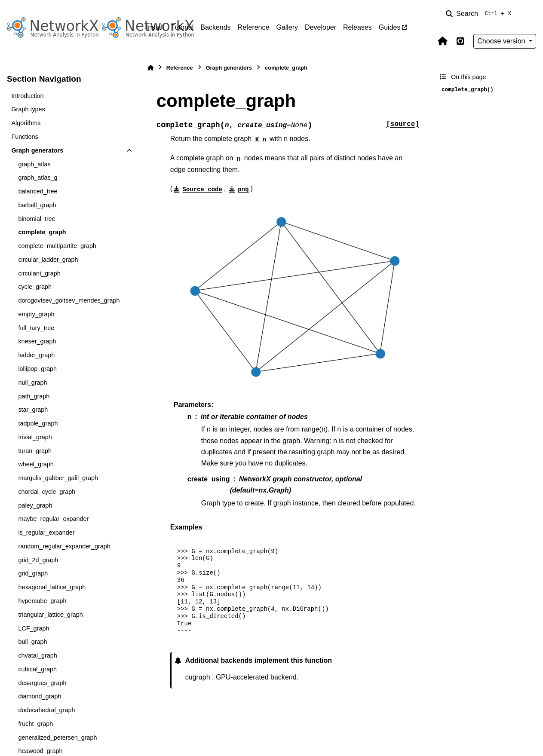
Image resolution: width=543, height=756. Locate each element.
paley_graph (35, 505)
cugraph (198, 677)
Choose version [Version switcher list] (502, 41)
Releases (357, 27)
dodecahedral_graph (46, 710)
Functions (25, 137)
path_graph (34, 396)
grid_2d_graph (38, 560)
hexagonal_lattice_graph (52, 587)
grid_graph (33, 573)
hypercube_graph (42, 601)
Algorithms (26, 123)
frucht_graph (35, 724)
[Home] (150, 68)
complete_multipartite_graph (57, 246)
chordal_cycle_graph (47, 492)
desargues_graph (42, 683)
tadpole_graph (38, 423)
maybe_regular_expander (53, 519)
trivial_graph (35, 437)
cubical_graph (37, 669)
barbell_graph (37, 205)
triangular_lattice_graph (50, 615)
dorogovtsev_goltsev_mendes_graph (69, 300)
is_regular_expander (46, 533)
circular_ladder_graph (48, 260)
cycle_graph (35, 287)
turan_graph (35, 451)
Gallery (287, 27)
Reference (254, 27)
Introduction (27, 96)
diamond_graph (40, 696)
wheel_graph (36, 464)
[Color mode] (531, 14)
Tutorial (183, 27)
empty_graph (36, 314)
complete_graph (42, 232)
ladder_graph (36, 355)
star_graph (33, 410)
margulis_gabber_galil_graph (58, 478)
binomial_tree (37, 219)
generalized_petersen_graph (57, 738)
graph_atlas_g (38, 178)
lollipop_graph (37, 369)
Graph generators (37, 150)
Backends (215, 27)
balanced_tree (38, 191)
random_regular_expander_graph (64, 546)
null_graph (32, 383)
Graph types (28, 109)
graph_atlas (34, 164)
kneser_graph (37, 341)
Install (155, 27)
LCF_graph (34, 628)
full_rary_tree (36, 328)
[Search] (480, 14)
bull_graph (32, 642)
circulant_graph (39, 273)
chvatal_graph (37, 655)
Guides (390, 27)
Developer (321, 27)
